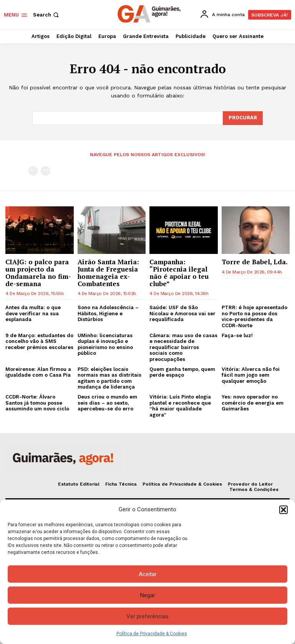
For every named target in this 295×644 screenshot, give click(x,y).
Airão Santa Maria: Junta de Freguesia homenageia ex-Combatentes (108, 273)
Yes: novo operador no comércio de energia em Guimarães (253, 403)
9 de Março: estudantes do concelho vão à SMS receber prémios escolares (39, 341)
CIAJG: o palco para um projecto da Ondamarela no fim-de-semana (38, 273)
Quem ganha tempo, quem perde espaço (182, 372)
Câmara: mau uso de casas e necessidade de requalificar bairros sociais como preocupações (183, 347)
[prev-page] (33, 171)
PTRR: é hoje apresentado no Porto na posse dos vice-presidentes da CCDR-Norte (254, 316)
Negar (148, 595)
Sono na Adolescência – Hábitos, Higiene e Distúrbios (108, 313)
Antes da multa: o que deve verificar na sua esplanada (33, 313)
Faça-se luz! (237, 335)
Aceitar (148, 574)
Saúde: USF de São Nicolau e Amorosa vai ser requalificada (182, 313)
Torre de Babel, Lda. (255, 262)
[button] (283, 510)
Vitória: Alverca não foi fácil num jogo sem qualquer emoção (251, 375)
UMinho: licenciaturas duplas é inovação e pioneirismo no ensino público (105, 344)
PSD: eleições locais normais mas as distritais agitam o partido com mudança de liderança (109, 378)
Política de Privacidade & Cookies (152, 634)
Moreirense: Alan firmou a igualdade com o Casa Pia (38, 372)
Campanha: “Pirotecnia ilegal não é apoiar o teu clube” (179, 273)
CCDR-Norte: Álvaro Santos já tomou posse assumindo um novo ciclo (37, 403)
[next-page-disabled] (46, 171)
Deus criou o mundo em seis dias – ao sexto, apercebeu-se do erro (107, 403)
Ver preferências (147, 616)
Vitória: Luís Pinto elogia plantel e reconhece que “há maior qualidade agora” (180, 406)
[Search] (243, 118)
